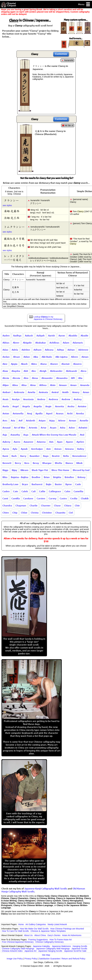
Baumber (35, 456)
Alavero (77, 364)
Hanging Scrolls (80, 946)
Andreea (53, 399)
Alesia (6, 378)
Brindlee (69, 477)
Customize (61, 54)
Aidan (27, 357)
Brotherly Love (10, 484)
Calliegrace (55, 491)
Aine (5, 364)
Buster (58, 484)
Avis (51, 442)
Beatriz (56, 456)
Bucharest (37, 484)
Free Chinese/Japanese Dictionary (18, 942)
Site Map (46, 955)
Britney (81, 477)
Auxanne (28, 442)
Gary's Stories (54, 935)
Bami (5, 456)
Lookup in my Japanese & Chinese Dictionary (48, 318)
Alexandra (62, 378)
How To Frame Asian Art (61, 940)
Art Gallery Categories (36, 924)
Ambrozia (19, 392)
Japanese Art (30, 951)
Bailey (81, 449)
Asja (5, 435)
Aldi (26, 371)
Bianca (69, 463)
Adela (15, 350)
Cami (5, 498)
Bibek (79, 463)
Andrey (78, 399)
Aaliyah (41, 336)
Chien (6, 513)
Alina (15, 385)
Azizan (58, 449)
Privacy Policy (31, 959)
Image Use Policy (15, 959)
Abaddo (73, 336)
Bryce (25, 484)
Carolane (28, 498)
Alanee (54, 364)
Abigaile (27, 343)
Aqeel (49, 413)
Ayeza (6, 449)
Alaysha (16, 371)
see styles (7, 205)
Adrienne (83, 350)
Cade (78, 484)
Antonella (18, 413)
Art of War (20, 428)
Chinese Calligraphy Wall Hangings (18, 949)
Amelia (32, 392)
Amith (65, 392)
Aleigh (43, 371)
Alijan (6, 385)
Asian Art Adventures (72, 935)
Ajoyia (14, 364)
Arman (73, 421)
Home (21, 924)
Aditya (60, 350)
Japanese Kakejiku (41, 946)
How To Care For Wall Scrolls (15, 931)
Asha (63, 428)
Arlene (62, 421)
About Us (28, 935)
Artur (44, 428)
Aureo (17, 442)
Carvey (52, 498)
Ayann (69, 442)
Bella (66, 456)
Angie (48, 406)
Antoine (82, 406)
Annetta (60, 406)
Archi (70, 413)
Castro (63, 498)
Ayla (15, 449)
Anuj (29, 413)
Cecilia (74, 498)
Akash (24, 364)
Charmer (46, 505)
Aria (13, 421)
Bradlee (36, 477)
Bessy (36, 463)
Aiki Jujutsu (61, 357)
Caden (6, 491)
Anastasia (28, 399)
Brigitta (57, 477)
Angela (26, 406)
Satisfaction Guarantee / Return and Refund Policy (62, 959)
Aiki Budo (47, 357)
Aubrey (6, 442)
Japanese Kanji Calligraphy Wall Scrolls (46, 889)
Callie (42, 491)
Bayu (46, 456)
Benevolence (79, 456)
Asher (72, 428)
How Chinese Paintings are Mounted (67, 929)
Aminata (43, 392)
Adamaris (78, 343)
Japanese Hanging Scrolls (50, 951)
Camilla (16, 498)
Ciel (71, 513)
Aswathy (15, 435)
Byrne (69, 484)
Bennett (7, 463)
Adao (5, 350)
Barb (14, 456)
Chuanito (60, 513)
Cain (16, 491)
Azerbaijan (37, 449)
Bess (27, 463)
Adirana (49, 350)
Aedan (6, 357)
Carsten (41, 498)
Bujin (49, 484)
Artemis (33, 428)
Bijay (14, 470)
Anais (5, 399)
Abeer (16, 343)
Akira (34, 364)
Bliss (5, 477)
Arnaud (6, 428)
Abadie (84, 336)
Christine (47, 513)
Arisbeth (31, 421)
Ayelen (80, 442)
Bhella (58, 463)
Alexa (35, 378)
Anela (6, 406)
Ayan (60, 442)
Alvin (53, 385)
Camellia (78, 491)
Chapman (21, 505)
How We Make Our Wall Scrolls (34, 929)
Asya (26, 435)
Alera (84, 371)
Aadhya (17, 336)
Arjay (52, 421)
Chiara (68, 505)
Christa (35, 513)
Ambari (6, 392)
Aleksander (56, 371)
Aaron (62, 336)
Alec (34, 371)
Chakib (85, 498)
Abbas (6, 343)
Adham (37, 350)
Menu (84, 5)
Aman (73, 385)
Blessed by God (81, 470)
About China (40, 935)
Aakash (29, 336)
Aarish (52, 336)
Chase (57, 505)
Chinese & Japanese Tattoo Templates (48, 931)
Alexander (47, 378)
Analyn (16, 399)
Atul (82, 435)
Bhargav (47, 463)
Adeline (26, 350)
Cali (34, 491)
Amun (86, 392)
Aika (36, 357)
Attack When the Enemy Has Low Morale (54, 435)
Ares (5, 421)
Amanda (85, 385)
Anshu (71, 406)
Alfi (73, 378)
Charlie (34, 505)
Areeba (80, 413)
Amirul (55, 392)
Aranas (60, 413)
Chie (77, 505)
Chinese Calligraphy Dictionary (50, 942)
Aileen (75, 357)
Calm (67, 491)
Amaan (63, 385)
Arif (21, 421)
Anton (6, 413)
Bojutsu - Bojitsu (20, 477)
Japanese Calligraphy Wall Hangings (53, 949)
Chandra (7, 505)
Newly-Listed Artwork (57, 924)
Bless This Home (60, 470)
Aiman (85, 357)
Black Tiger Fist (40, 470)
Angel (16, 406)
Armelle (84, 421)
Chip (15, 513)
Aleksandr (72, 371)
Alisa (24, 385)
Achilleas (54, 343)
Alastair (66, 364)
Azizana (69, 449)
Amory (76, 392)
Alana (43, 364)
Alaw (5, 371)
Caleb (25, 491)
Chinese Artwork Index (12, 951)
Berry (18, 463)
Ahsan (17, 357)
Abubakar (41, 343)
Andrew (66, 399)
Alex (26, 378)
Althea (43, 385)
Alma (33, 385)
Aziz (49, 449)
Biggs (5, 470)
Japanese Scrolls (79, 949)
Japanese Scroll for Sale (75, 951)
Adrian (71, 350)
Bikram (24, 470)
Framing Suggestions (38, 940)
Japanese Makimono (61, 946)
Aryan (53, 428)
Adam (66, 343)
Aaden (6, 336)
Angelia (38, 406)
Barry (23, 456)
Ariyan (42, 421)
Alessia (16, 378)
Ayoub (24, 449)
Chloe (24, 513)
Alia (80, 378)
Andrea (41, 399)
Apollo (39, 413)
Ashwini (83, 428)
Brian (47, 477)
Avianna (41, 442)
